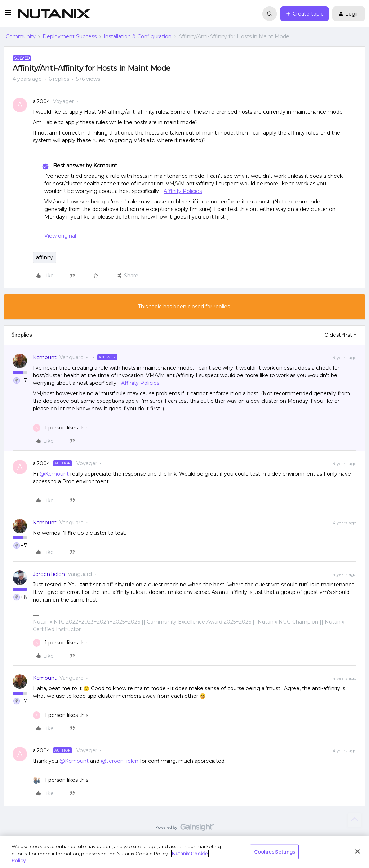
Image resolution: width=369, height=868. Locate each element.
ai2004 (41, 101)
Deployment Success (70, 36)
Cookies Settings (274, 851)
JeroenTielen (49, 574)
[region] (184, 852)
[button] (8, 15)
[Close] (357, 851)
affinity (45, 257)
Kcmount (45, 357)
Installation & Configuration (137, 36)
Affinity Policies (183, 191)
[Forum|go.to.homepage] (54, 14)
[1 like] (61, 428)
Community (21, 36)
